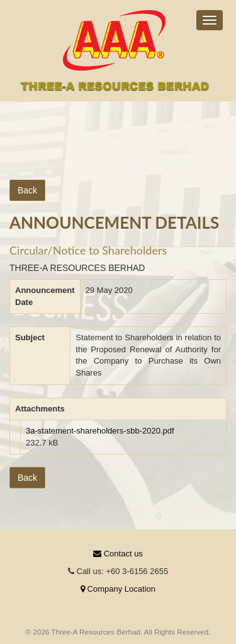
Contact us (118, 554)
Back (27, 190)
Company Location (118, 589)
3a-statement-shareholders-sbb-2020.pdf (100, 431)
